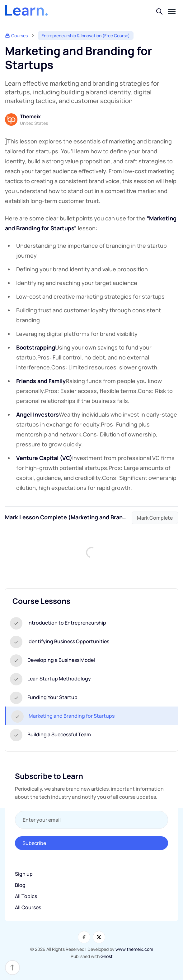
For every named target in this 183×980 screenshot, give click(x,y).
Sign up (24, 874)
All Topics (26, 896)
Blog (20, 885)
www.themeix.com (134, 949)
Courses (16, 36)
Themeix (30, 116)
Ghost (107, 956)
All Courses (28, 907)
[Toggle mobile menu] (172, 11)
